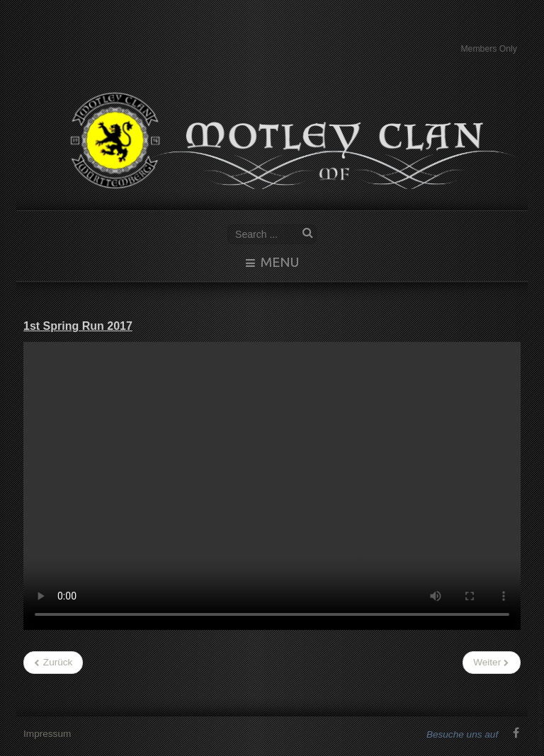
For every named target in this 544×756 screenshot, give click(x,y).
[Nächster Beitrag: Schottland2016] (492, 663)
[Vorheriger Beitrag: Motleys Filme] (53, 663)
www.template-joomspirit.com (541, 715)
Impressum (47, 733)
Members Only (489, 49)
